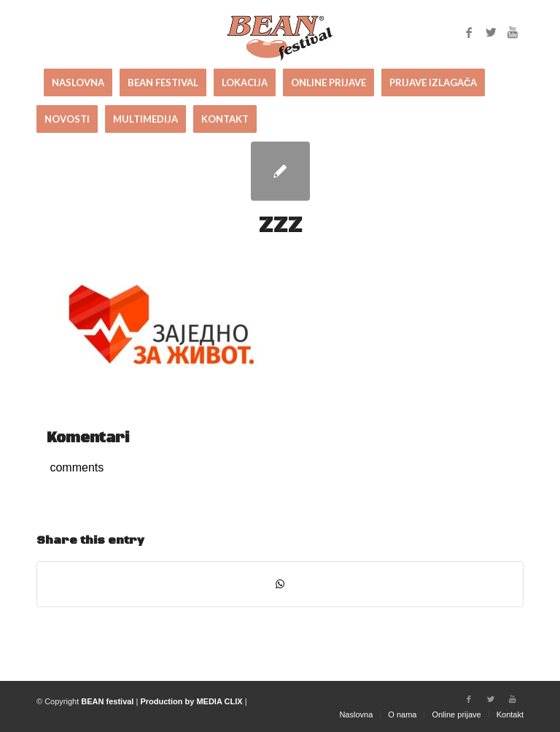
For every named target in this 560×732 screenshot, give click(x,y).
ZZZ (280, 226)
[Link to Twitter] (491, 32)
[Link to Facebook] (469, 32)
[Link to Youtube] (513, 32)
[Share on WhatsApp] (280, 584)
